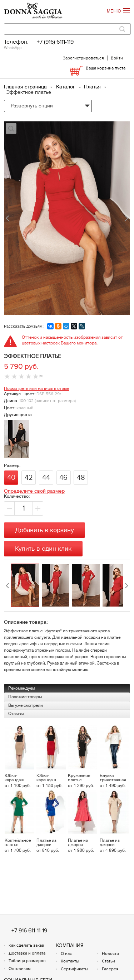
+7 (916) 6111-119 (55, 42)
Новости (110, 954)
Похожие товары (25, 697)
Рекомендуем (22, 688)
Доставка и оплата (27, 953)
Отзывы (16, 714)
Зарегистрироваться (83, 58)
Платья (93, 87)
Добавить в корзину (44, 530)
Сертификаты (75, 969)
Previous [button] (8, 586)
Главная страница (26, 87)
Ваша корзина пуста (106, 68)
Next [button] (126, 586)
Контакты (70, 961)
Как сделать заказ (26, 945)
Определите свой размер (34, 491)
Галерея (110, 969)
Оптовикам (20, 969)
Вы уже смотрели (26, 705)
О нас (66, 954)
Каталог (66, 87)
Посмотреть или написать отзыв (36, 388)
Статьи (108, 961)
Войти (117, 58)
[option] (26, 586)
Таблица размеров (27, 961)
